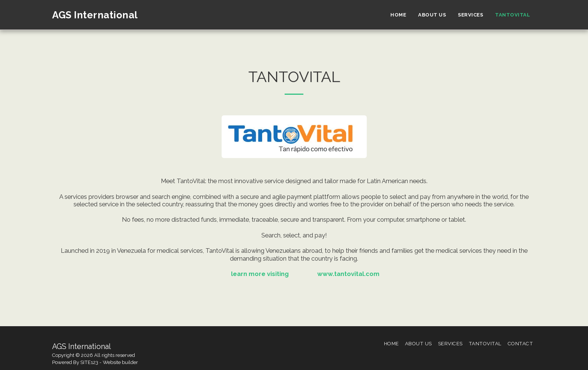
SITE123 (89, 362)
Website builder (120, 362)
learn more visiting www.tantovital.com (294, 274)
